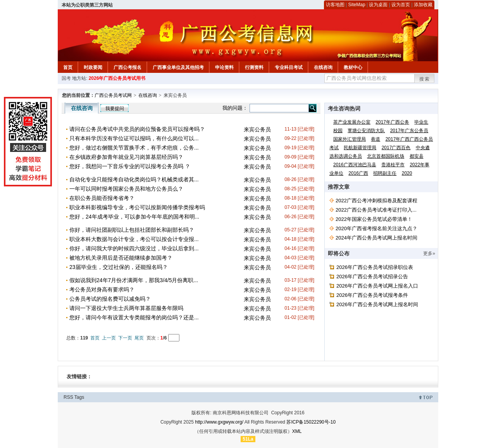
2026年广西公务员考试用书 (117, 78)
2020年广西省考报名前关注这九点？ (376, 228)
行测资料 (254, 67)
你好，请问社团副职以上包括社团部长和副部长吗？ (132, 230)
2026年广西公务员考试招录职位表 (375, 267)
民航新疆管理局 (360, 148)
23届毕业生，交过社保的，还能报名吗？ (119, 267)
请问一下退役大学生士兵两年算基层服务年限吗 (126, 308)
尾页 (139, 338)
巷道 (375, 139)
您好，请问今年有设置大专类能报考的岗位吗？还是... (134, 317)
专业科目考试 (289, 67)
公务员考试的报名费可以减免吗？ (110, 299)
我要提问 (115, 109)
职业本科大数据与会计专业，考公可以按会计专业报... (134, 239)
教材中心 (353, 67)
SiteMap (357, 5)
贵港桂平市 (393, 165)
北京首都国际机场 (386, 156)
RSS (68, 397)
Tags (79, 397)
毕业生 (421, 122)
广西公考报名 (127, 67)
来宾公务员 (257, 129)
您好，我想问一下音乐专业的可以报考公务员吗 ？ (130, 166)
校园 (338, 131)
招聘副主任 (385, 173)
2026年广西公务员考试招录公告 (372, 277)
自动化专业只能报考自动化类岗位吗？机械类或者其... (134, 179)
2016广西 (358, 173)
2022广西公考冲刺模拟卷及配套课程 (376, 201)
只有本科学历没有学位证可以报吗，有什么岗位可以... (134, 138)
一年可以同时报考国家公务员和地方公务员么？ (126, 189)
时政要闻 (93, 67)
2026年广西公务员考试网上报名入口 (377, 286)
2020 (407, 173)
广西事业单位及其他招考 (178, 67)
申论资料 (224, 67)
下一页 (125, 338)
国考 (66, 78)
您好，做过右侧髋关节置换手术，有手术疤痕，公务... (134, 148)
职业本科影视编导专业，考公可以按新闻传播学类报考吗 (137, 207)
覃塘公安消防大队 (366, 131)
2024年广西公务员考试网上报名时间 (376, 238)
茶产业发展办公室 (352, 122)
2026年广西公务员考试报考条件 (372, 295)
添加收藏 (423, 5)
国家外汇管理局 (350, 139)
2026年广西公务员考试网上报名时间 (377, 304)
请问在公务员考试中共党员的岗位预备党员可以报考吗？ (137, 129)
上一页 (109, 338)
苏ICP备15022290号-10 (311, 422)
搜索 (425, 79)
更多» (429, 253)
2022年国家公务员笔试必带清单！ (374, 219)
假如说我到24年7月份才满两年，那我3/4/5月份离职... (134, 280)
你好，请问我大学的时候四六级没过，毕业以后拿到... (134, 248)
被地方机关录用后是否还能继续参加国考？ (121, 258)
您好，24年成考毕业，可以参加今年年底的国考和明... (134, 217)
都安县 (417, 156)
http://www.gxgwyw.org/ (219, 422)
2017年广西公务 (392, 122)
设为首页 (401, 5)
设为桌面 (378, 5)
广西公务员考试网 (113, 95)
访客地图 (335, 5)
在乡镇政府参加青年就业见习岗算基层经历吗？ (126, 157)
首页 (68, 67)
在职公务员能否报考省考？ (102, 198)
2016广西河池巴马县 (355, 165)
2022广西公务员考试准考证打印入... (376, 210)
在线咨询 (323, 67)
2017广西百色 (396, 148)
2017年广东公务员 (409, 131)
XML (297, 431)
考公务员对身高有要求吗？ (102, 289)
